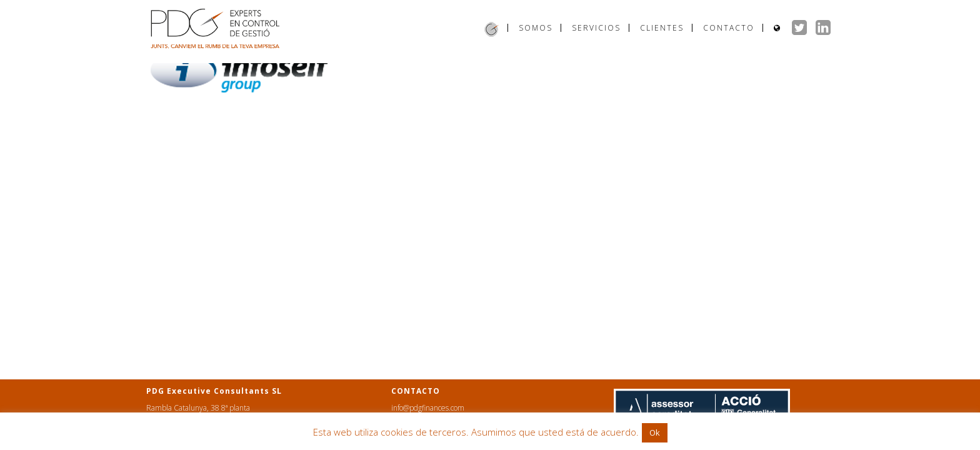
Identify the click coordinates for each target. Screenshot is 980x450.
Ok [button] (655, 432)
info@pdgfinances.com (428, 408)
